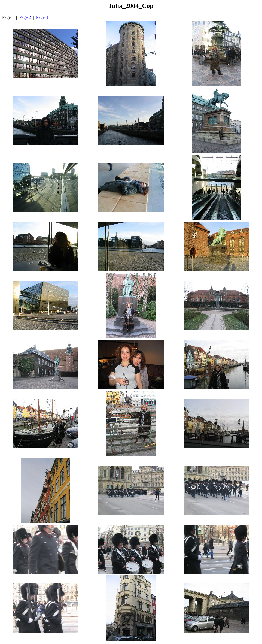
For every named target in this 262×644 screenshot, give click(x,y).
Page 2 (25, 17)
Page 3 (42, 17)
